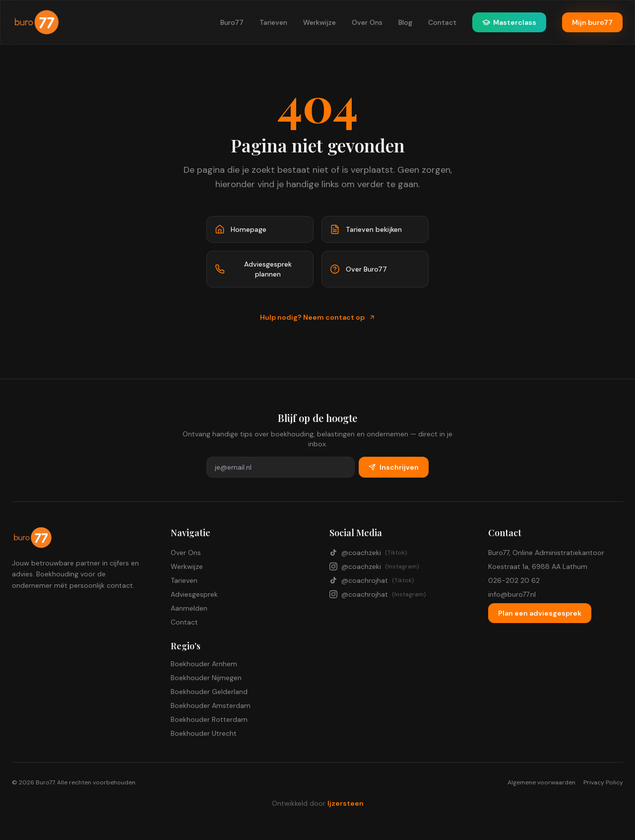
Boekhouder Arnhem (204, 664)
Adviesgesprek (194, 594)
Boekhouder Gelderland (209, 692)
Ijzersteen (346, 803)
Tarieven (273, 22)
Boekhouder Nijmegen (206, 678)
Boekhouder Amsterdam (211, 705)
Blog (405, 22)
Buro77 (232, 22)
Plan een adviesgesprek (540, 613)
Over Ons (367, 22)
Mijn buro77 (592, 22)
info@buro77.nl (512, 594)
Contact (442, 22)
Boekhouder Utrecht (204, 733)
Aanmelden (189, 608)
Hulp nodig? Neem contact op (318, 317)
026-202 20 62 (514, 580)
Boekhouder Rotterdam (209, 719)
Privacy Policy (603, 782)
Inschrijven (394, 467)
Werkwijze (319, 22)
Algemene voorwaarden (541, 782)
